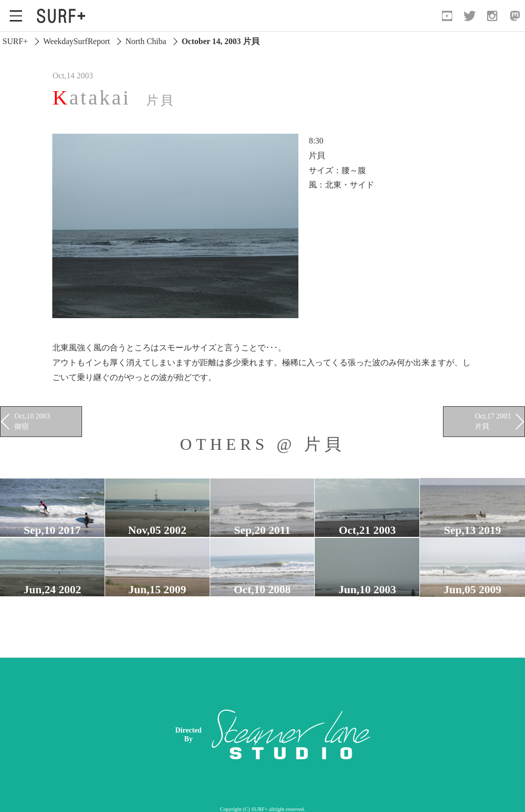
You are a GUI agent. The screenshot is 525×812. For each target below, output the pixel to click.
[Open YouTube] (447, 16)
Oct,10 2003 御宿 (32, 421)
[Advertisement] (343, 735)
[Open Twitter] (470, 16)
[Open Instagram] (492, 16)
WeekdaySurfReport (76, 41)
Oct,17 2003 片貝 (493, 421)
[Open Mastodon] (515, 16)
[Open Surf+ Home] (64, 16)
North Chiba (146, 41)
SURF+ (15, 41)
